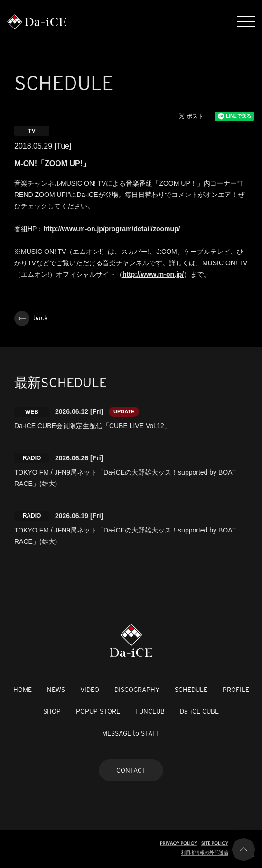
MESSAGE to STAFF (131, 733)
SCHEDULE (191, 690)
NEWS (56, 690)
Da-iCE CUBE (199, 711)
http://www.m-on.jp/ (153, 274)
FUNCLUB (150, 711)
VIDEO (90, 690)
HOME (23, 690)
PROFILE (236, 690)
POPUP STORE (98, 711)
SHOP (52, 711)
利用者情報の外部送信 (205, 853)
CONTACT (131, 770)
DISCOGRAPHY (137, 690)
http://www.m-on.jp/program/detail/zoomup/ (112, 229)
